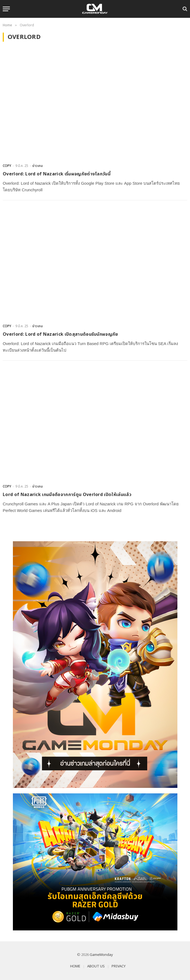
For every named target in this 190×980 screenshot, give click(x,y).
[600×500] (95, 862)
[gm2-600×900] (95, 665)
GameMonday (101, 955)
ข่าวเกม (38, 166)
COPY (7, 166)
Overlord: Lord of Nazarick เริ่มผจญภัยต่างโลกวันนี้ (57, 174)
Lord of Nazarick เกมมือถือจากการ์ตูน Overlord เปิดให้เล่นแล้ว (67, 495)
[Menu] (6, 9)
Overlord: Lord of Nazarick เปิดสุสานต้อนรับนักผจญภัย (60, 334)
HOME (75, 966)
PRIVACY (119, 966)
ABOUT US (96, 966)
